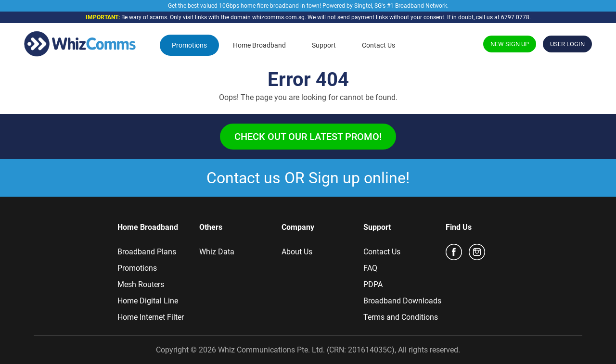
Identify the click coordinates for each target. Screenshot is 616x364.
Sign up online (357, 178)
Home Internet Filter (151, 317)
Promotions (189, 45)
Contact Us (379, 45)
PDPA (373, 284)
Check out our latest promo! (308, 137)
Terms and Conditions (401, 317)
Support (324, 45)
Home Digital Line (148, 301)
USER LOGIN (567, 44)
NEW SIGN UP (510, 44)
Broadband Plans (147, 252)
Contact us (244, 178)
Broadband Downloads (402, 301)
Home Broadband (259, 45)
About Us (297, 252)
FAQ (370, 268)
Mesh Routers (141, 284)
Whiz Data (217, 252)
